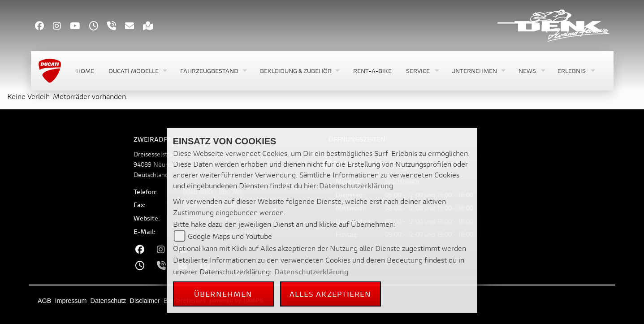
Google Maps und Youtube (230, 236)
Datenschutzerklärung (356, 185)
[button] (137, 71)
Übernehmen (223, 294)
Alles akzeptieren (331, 294)
